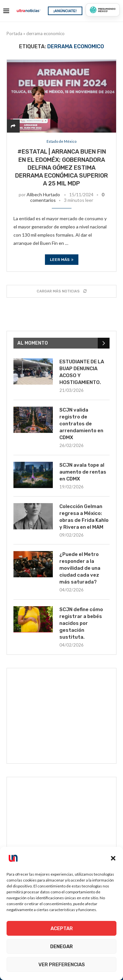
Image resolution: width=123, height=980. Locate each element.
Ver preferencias (62, 965)
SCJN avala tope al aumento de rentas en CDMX (83, 472)
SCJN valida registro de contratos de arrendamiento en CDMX (81, 424)
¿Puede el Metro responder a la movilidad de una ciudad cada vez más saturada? (80, 568)
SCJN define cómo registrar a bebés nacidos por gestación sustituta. (81, 623)
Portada (14, 33)
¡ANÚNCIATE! (65, 11)
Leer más (62, 260)
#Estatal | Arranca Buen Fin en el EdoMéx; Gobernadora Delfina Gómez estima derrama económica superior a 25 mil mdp (61, 168)
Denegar (61, 947)
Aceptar (62, 928)
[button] (113, 858)
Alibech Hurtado (43, 194)
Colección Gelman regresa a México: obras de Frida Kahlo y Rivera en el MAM (84, 517)
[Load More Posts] (61, 291)
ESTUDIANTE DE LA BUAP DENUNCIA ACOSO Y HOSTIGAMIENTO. (82, 372)
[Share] (13, 126)
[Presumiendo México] (103, 10)
